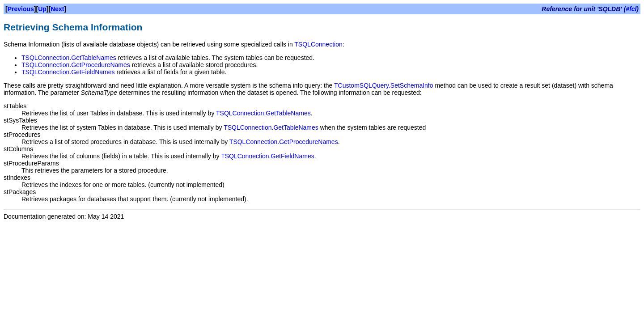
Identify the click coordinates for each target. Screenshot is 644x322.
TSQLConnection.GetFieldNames (68, 72)
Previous (21, 9)
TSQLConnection (318, 44)
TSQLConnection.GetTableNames (69, 58)
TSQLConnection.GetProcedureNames (76, 65)
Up (42, 9)
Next (57, 9)
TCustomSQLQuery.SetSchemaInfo (384, 85)
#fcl (631, 9)
